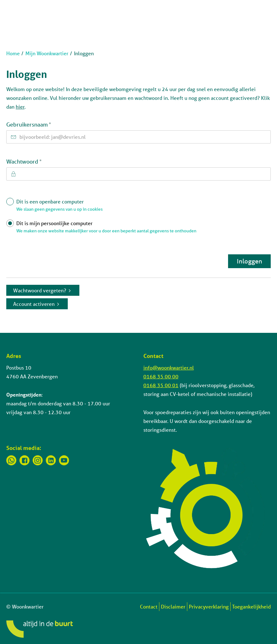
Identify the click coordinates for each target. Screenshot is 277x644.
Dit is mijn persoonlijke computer (142, 228)
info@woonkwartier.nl (169, 368)
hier (20, 107)
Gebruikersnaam (41, 124)
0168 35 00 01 (161, 385)
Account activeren (34, 304)
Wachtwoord (36, 161)
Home (13, 53)
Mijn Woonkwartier (47, 53)
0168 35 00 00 (161, 376)
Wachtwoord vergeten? (40, 290)
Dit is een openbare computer (142, 206)
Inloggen (250, 261)
